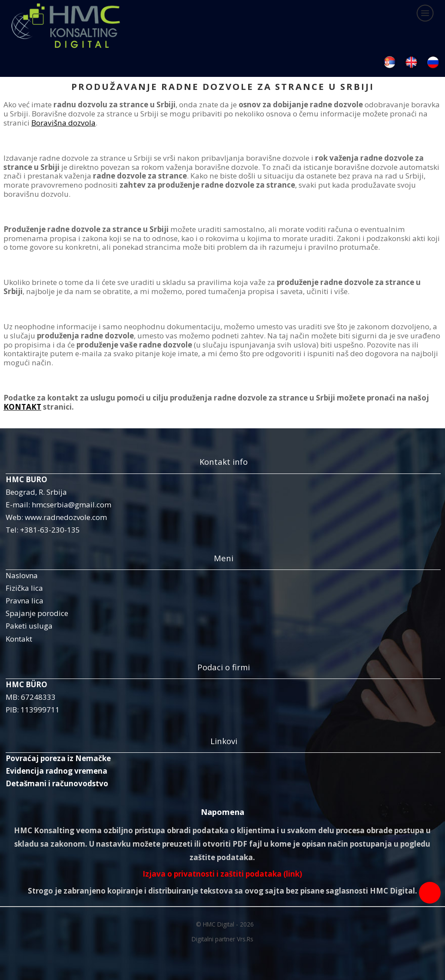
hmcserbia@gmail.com (71, 505)
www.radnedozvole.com (66, 517)
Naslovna (22, 575)
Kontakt (19, 639)
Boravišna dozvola (63, 123)
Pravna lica (25, 601)
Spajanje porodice (37, 613)
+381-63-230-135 (50, 530)
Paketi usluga (29, 626)
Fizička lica (24, 588)
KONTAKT (22, 407)
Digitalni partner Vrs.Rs (222, 939)
